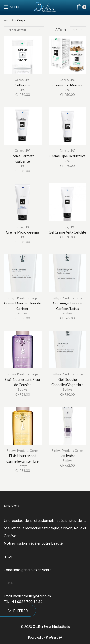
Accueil (9, 20)
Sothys (23, 313)
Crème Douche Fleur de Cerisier (23, 306)
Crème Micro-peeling (23, 232)
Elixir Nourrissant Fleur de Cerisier (23, 382)
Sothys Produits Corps (23, 298)
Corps (19, 80)
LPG (28, 80)
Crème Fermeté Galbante (22, 159)
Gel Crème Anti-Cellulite (67, 232)
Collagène (23, 85)
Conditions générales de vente (27, 570)
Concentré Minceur (68, 85)
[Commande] (24, 30)
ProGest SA (54, 637)
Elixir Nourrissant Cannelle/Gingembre (23, 458)
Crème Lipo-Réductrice (68, 156)
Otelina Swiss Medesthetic (51, 627)
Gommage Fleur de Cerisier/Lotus (68, 306)
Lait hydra (67, 456)
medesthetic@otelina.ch (32, 596)
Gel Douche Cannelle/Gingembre (67, 382)
